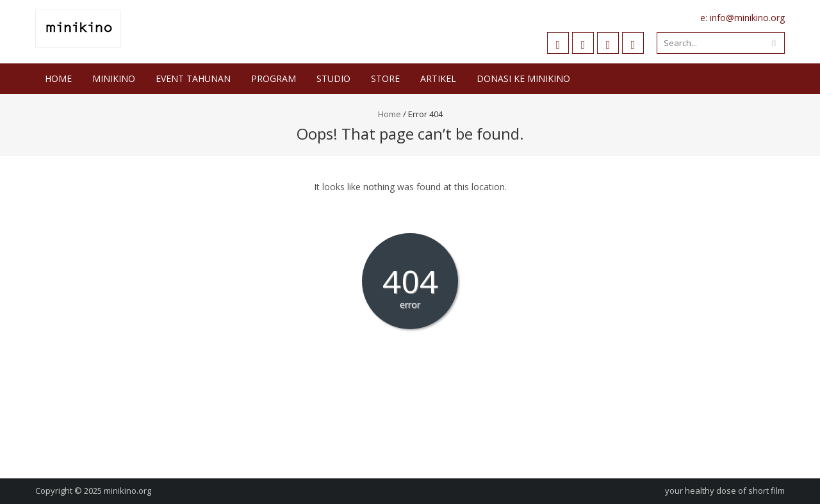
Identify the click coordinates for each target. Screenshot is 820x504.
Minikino (114, 78)
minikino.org (127, 491)
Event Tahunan (193, 78)
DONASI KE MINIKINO (523, 78)
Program (274, 78)
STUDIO (333, 78)
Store (385, 78)
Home (58, 78)
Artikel (438, 78)
